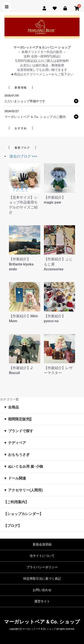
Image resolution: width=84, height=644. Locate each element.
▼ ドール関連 (15, 478)
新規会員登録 (42, 544)
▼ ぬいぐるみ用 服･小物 (23, 466)
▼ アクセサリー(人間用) (23, 490)
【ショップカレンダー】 (23, 514)
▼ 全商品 (11, 407)
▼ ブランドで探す (18, 431)
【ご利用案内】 (16, 502)
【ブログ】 (13, 526)
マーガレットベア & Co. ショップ (42, 622)
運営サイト (42, 601)
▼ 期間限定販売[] (18, 419)
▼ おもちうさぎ (17, 455)
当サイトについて (42, 556)
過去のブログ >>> (23, 156)
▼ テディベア (15, 443)
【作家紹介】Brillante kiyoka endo (21, 264)
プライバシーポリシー (42, 567)
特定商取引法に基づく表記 (42, 579)
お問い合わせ (42, 590)
